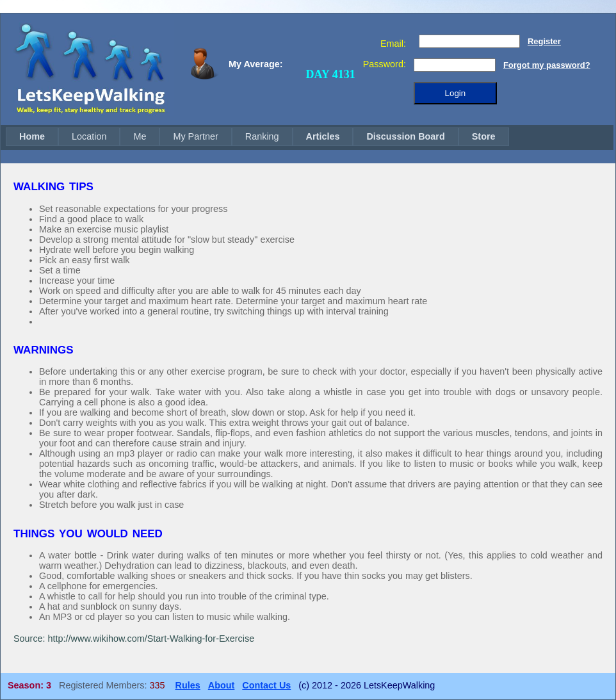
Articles (323, 136)
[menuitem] (32, 137)
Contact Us (266, 685)
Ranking (262, 136)
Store (484, 136)
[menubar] (257, 137)
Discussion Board (405, 136)
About (222, 685)
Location (89, 136)
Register (544, 41)
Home (32, 136)
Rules (188, 685)
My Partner (195, 136)
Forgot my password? (547, 65)
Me (140, 136)
